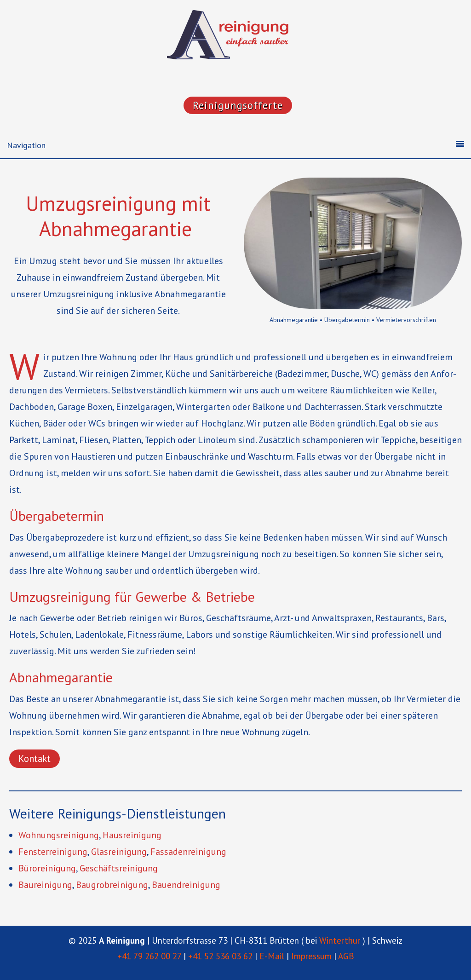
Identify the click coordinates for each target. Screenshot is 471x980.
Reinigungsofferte (238, 105)
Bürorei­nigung (47, 868)
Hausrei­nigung (132, 835)
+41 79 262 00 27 (149, 956)
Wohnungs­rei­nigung (59, 835)
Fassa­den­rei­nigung (188, 852)
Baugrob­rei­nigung (112, 885)
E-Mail (272, 956)
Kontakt (34, 758)
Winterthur (340, 940)
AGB (346, 956)
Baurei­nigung (45, 885)
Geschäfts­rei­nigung (119, 868)
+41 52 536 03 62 (220, 956)
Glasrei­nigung (119, 852)
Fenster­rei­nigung (53, 852)
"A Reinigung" (235, 37)
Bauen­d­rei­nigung (186, 885)
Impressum (311, 956)
